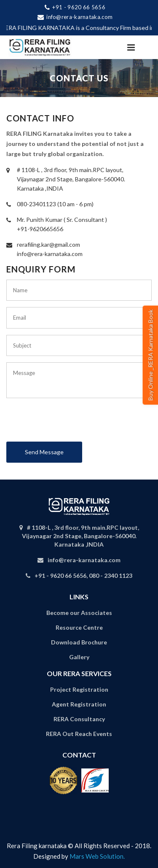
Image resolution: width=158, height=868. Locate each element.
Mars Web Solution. (97, 856)
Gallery (79, 657)
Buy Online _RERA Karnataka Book (151, 355)
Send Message (44, 452)
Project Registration (79, 689)
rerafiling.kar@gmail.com (48, 244)
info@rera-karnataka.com (50, 254)
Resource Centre (79, 627)
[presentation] (70, 423)
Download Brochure (79, 642)
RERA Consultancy (79, 719)
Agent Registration (79, 704)
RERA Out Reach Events (79, 734)
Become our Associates (79, 613)
